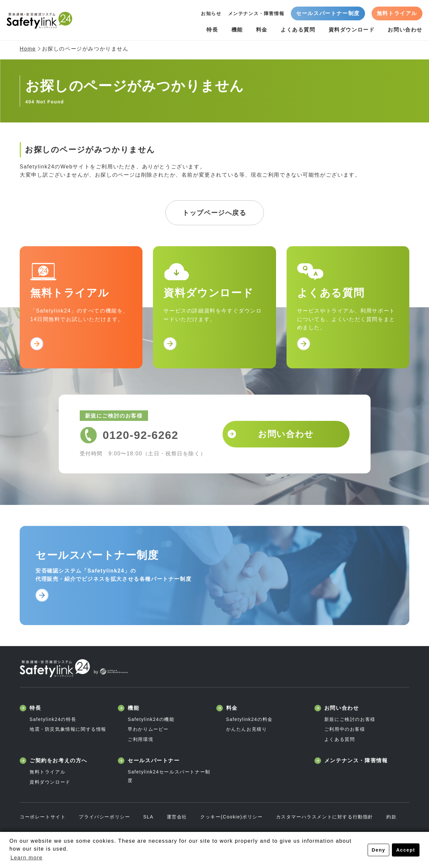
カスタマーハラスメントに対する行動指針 (325, 817)
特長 (212, 30)
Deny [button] (378, 850)
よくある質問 (298, 30)
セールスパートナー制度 (328, 13)
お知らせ (211, 13)
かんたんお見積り (247, 729)
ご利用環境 (140, 739)
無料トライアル (397, 13)
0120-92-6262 (141, 435)
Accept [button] (406, 850)
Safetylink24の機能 (151, 719)
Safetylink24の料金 (249, 719)
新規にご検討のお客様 (350, 719)
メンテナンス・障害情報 (256, 13)
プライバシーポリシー (104, 817)
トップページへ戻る (214, 213)
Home (28, 49)
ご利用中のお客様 (345, 729)
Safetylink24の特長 (53, 719)
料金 (262, 30)
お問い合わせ (405, 30)
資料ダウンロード (352, 30)
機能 (237, 30)
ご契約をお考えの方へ (54, 761)
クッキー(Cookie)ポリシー (232, 817)
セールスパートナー (149, 761)
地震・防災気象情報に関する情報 (68, 729)
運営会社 (177, 817)
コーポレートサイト (43, 817)
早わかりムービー (148, 729)
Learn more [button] (27, 858)
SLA (148, 817)
